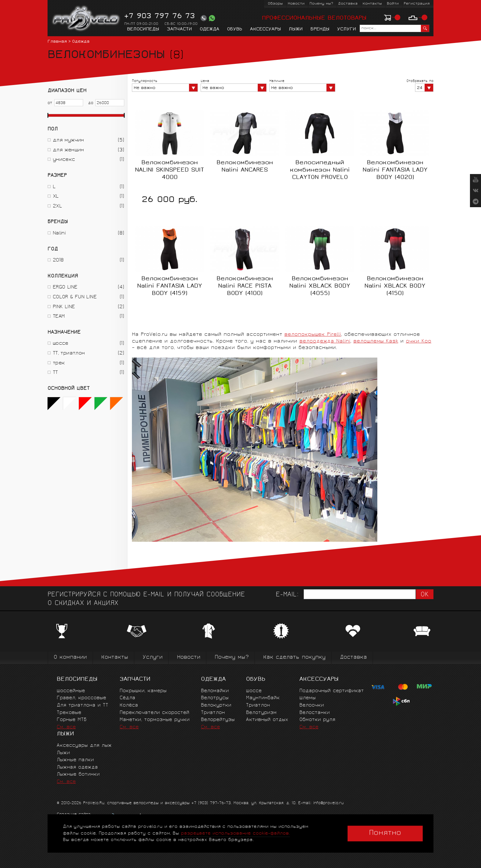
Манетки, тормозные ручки (155, 720)
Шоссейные (71, 691)
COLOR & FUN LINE (75, 297)
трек (59, 363)
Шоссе (254, 691)
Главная (57, 42)
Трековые (69, 713)
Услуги (347, 29)
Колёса (129, 705)
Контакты (372, 4)
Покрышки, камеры (143, 691)
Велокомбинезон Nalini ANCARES (245, 167)
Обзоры (275, 4)
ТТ (55, 373)
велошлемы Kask (376, 341)
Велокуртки (216, 705)
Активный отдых (267, 720)
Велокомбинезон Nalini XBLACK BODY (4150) (395, 286)
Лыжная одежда (77, 767)
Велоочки (312, 705)
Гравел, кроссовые (81, 698)
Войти (393, 4)
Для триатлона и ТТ (83, 705)
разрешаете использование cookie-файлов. (235, 833)
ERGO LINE (65, 287)
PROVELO (86, 19)
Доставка (348, 4)
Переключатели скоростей (154, 713)
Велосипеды (143, 29)
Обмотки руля (317, 720)
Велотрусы (215, 698)
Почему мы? (321, 4)
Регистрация (417, 4)
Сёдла (127, 698)
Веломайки (215, 691)
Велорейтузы (218, 720)
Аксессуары (266, 29)
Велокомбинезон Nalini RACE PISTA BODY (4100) (245, 286)
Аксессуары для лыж (84, 746)
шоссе (61, 344)
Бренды (320, 29)
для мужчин (68, 140)
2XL (57, 206)
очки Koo (419, 341)
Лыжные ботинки (78, 775)
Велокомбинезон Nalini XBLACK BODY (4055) (320, 286)
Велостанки (315, 713)
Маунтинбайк (263, 698)
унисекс (64, 160)
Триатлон (213, 713)
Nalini (59, 233)
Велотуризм (261, 713)
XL (56, 197)
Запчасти (179, 29)
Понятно (385, 833)
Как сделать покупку (294, 658)
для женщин (68, 150)
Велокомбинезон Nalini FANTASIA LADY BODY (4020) (395, 170)
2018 (58, 260)
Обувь (235, 29)
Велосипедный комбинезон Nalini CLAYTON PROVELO (320, 170)
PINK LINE (64, 307)
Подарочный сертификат (332, 691)
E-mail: (287, 595)
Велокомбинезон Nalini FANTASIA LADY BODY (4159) (170, 286)
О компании (70, 658)
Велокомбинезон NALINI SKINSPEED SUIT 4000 (169, 170)
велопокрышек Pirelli (313, 335)
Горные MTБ (72, 720)
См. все (66, 727)
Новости (296, 4)
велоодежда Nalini (325, 341)
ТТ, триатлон (69, 353)
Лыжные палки (75, 760)
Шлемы (308, 698)
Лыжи (296, 29)
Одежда (210, 29)
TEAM (59, 317)
